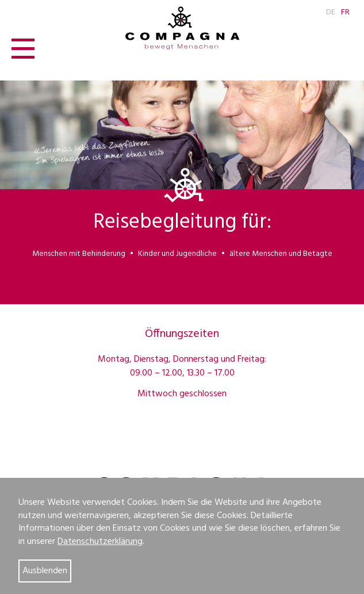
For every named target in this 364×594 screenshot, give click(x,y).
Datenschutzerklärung (100, 542)
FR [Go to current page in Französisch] (345, 12)
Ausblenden (45, 571)
